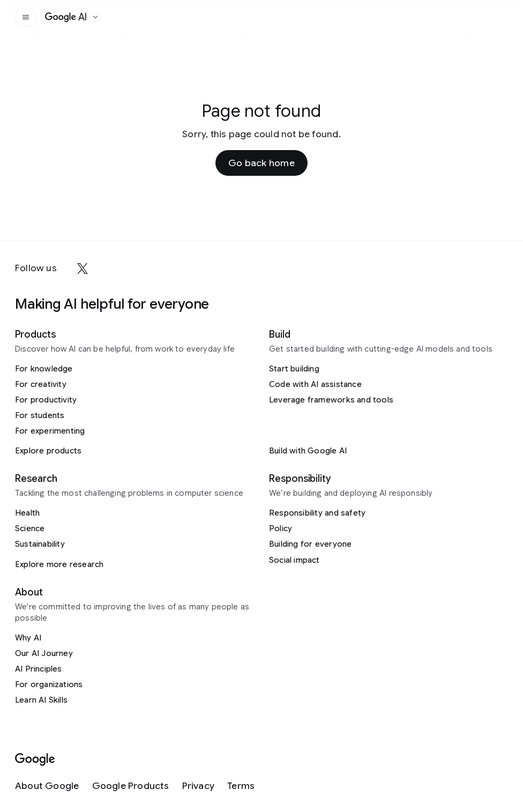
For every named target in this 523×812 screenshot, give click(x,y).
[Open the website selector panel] (95, 17)
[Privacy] (198, 786)
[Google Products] (131, 786)
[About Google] (47, 786)
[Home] (66, 17)
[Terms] (241, 786)
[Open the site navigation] (26, 17)
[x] (83, 269)
